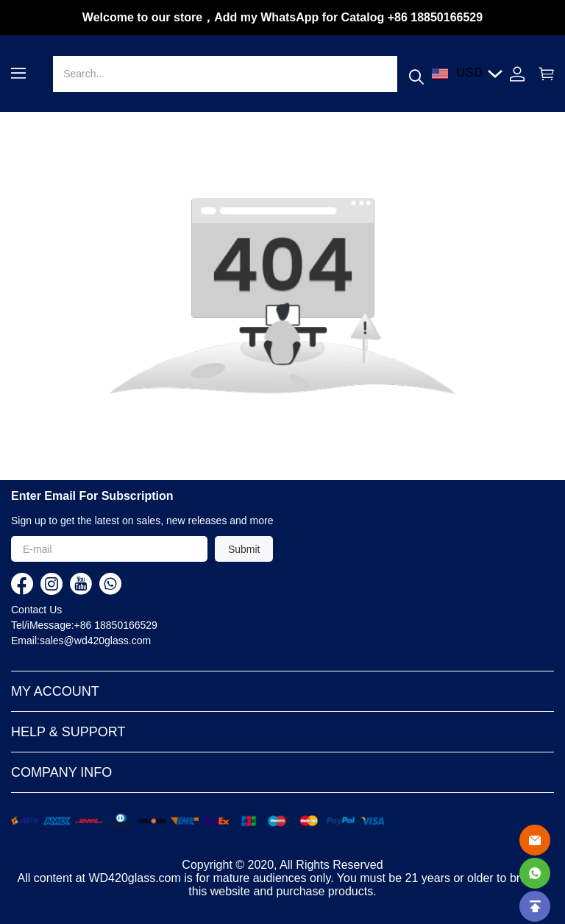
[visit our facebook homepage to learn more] (22, 584)
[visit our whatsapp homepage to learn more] (110, 584)
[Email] (535, 840)
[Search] (225, 74)
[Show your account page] (517, 74)
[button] (18, 73)
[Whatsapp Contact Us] (535, 873)
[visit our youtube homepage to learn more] (81, 584)
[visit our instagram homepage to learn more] (51, 584)
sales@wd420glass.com (95, 641)
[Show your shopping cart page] (543, 74)
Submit (244, 549)
